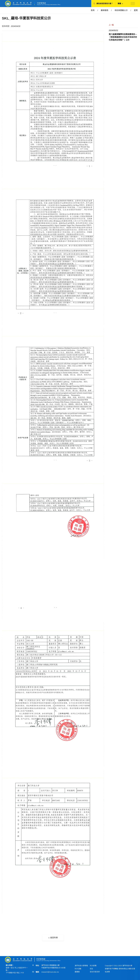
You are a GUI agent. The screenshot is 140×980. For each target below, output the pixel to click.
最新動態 (105, 10)
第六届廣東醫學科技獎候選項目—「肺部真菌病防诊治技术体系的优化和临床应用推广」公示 (123, 37)
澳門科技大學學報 (81, 966)
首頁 (93, 10)
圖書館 (77, 972)
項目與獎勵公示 (121, 10)
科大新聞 (93, 966)
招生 (91, 969)
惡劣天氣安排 (95, 972)
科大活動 (78, 969)
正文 (136, 10)
